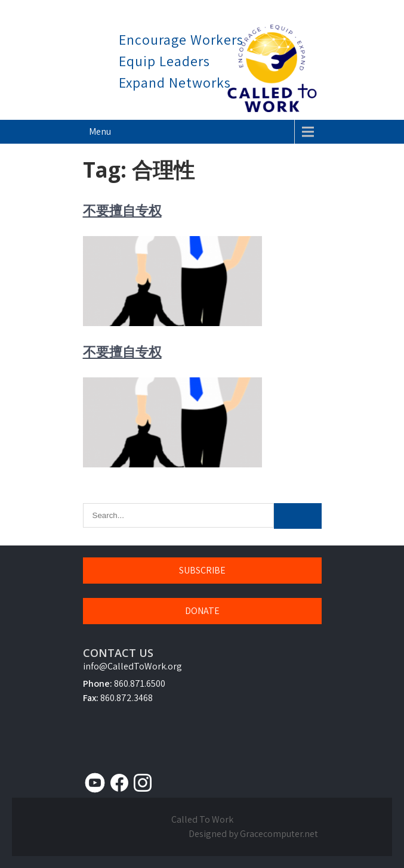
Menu (100, 131)
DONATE (202, 611)
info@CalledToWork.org (132, 666)
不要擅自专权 (122, 210)
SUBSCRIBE (202, 570)
